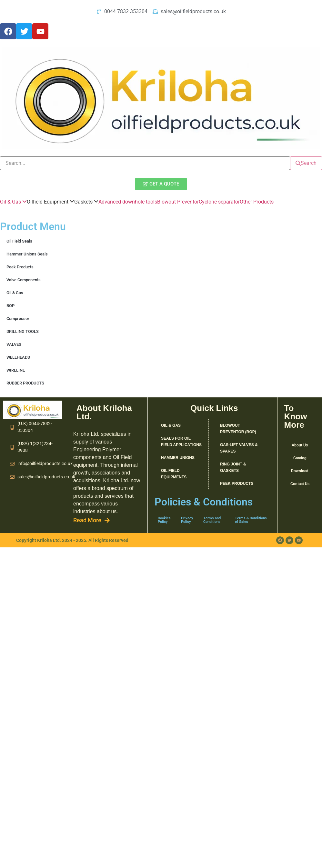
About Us (300, 445)
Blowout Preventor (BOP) (238, 429)
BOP (10, 306)
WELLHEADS (18, 357)
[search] (145, 163)
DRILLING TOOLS (23, 331)
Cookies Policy (164, 520)
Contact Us (300, 484)
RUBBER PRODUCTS (25, 383)
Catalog (300, 458)
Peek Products (20, 267)
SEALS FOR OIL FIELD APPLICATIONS (181, 442)
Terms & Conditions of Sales (251, 520)
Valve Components (24, 280)
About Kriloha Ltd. (104, 412)
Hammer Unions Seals (27, 254)
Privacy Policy (187, 520)
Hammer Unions (178, 458)
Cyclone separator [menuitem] (219, 202)
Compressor (18, 319)
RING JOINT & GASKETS (233, 467)
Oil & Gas (15, 293)
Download (300, 471)
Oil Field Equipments (174, 474)
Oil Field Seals (19, 241)
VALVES (14, 344)
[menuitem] (13, 202)
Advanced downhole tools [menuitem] (128, 202)
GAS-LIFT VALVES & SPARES (239, 448)
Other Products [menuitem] (257, 202)
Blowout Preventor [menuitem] (178, 202)
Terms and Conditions (212, 520)
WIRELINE (16, 370)
